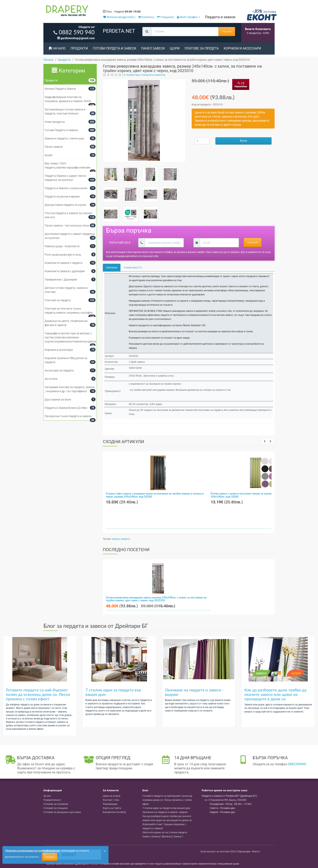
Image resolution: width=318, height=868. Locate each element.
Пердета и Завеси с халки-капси (66, 188)
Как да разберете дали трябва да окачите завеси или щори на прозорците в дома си (275, 694)
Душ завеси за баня (58, 399)
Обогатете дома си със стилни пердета (165, 832)
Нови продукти (55, 122)
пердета (125, 539)
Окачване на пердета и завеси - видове (194, 692)
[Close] (105, 851)
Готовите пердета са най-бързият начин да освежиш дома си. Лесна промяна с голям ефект (38, 694)
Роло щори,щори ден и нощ (63, 255)
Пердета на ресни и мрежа (62, 196)
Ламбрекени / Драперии (61, 280)
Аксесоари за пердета (59, 370)
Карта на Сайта (112, 808)
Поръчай (253, 242)
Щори (175, 48)
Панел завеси (153, 48)
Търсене (227, 31)
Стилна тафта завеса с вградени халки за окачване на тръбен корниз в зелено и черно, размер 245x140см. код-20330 (155, 495)
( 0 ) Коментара (131, 75)
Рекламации (110, 804)
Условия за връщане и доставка (62, 812)
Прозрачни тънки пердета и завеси (68, 416)
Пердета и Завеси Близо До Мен (66, 408)
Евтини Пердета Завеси (60, 89)
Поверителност (52, 800)
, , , (226, 800)
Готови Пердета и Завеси (114, 48)
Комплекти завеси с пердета (64, 263)
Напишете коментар (154, 75)
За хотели (51, 379)
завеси (116, 539)
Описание (112, 268)
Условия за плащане (55, 808)
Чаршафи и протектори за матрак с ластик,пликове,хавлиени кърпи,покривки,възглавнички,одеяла (70, 337)
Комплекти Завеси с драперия (65, 271)
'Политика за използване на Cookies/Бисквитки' (33, 851)
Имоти (256, 852)
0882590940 (297, 764)
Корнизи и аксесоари (242, 48)
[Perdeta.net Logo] (66, 12)
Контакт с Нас (111, 800)
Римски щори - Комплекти (62, 246)
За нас (47, 796)
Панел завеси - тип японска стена (67, 226)
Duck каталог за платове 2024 (218, 852)
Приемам (49, 857)
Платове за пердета (202, 48)
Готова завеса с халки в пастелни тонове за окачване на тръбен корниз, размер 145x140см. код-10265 (259, 495)
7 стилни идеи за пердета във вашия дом (113, 692)
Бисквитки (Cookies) (114, 812)
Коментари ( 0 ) (133, 268)
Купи (243, 141)
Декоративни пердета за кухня (65, 205)
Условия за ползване (56, 804)
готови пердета (155, 864)
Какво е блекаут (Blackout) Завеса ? (163, 837)
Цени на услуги (112, 796)
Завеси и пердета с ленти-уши (64, 138)
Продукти (79, 48)
